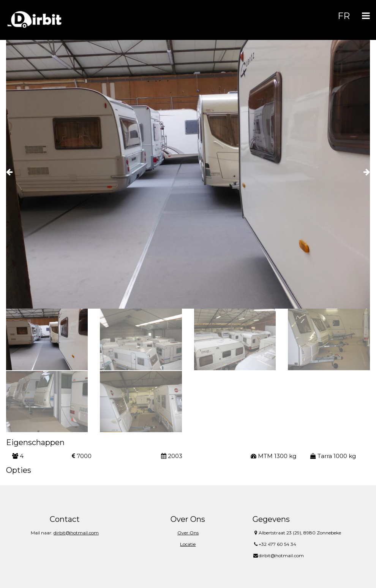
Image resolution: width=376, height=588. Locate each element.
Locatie (188, 544)
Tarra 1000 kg (333, 456)
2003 (172, 456)
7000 (82, 456)
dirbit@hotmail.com (76, 533)
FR (344, 16)
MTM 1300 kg (273, 456)
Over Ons (188, 533)
